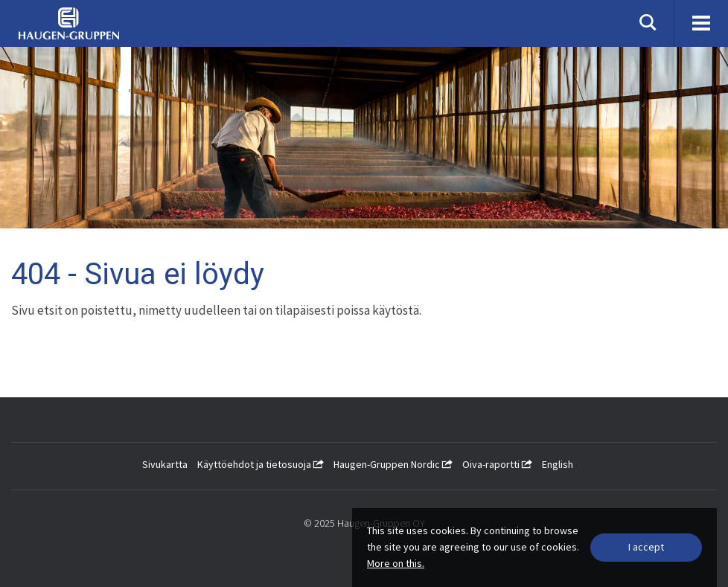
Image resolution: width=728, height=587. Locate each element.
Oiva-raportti (497, 464)
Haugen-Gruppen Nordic (393, 464)
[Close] (646, 548)
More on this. (396, 563)
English (558, 464)
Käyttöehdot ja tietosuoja (261, 464)
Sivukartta (165, 464)
